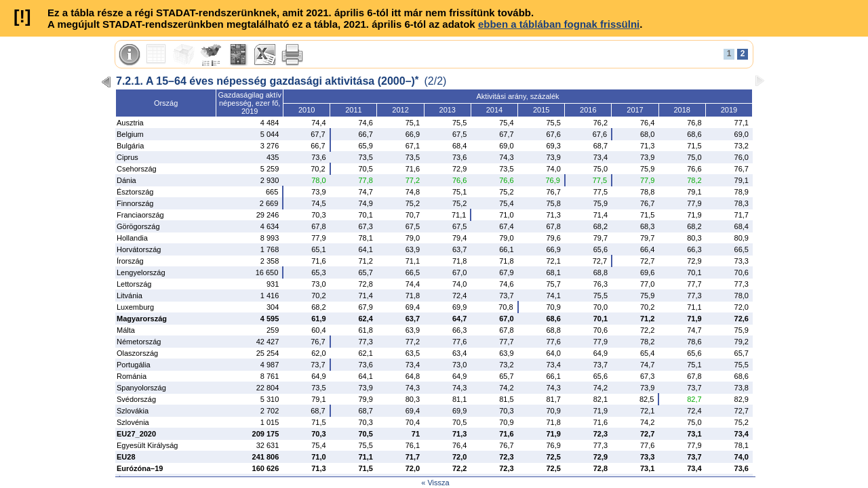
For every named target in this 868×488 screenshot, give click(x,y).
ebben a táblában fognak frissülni (559, 24)
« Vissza (435, 483)
